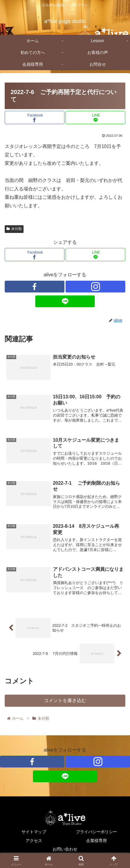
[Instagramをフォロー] (95, 287)
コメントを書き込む (65, 700)
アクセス (34, 841)
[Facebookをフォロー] (35, 287)
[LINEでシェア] (95, 117)
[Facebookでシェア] (35, 117)
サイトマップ (34, 832)
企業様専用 (96, 841)
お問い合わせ (65, 849)
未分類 (14, 229)
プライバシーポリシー (96, 832)
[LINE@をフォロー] (65, 301)
